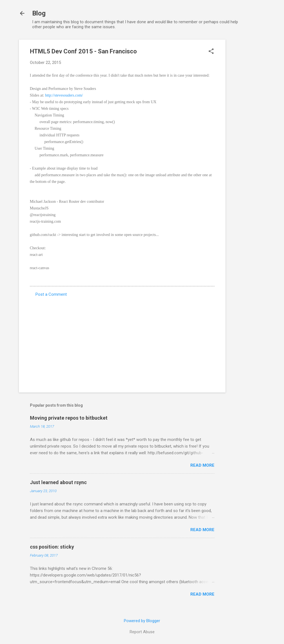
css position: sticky (52, 547)
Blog (39, 13)
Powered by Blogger (142, 621)
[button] (211, 52)
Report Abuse (142, 632)
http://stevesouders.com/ (64, 95)
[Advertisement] (248, 123)
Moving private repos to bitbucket (69, 418)
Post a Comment (51, 294)
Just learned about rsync (58, 482)
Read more (202, 465)
